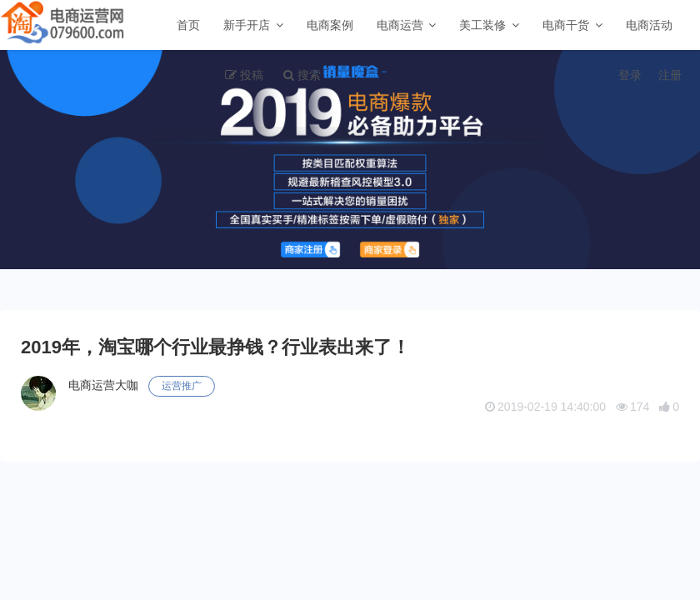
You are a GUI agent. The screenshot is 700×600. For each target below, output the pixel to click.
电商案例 (330, 25)
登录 (630, 75)
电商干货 (566, 25)
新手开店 (247, 25)
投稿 (252, 75)
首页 (188, 25)
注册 (670, 75)
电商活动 (649, 25)
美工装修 (482, 25)
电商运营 (400, 25)
